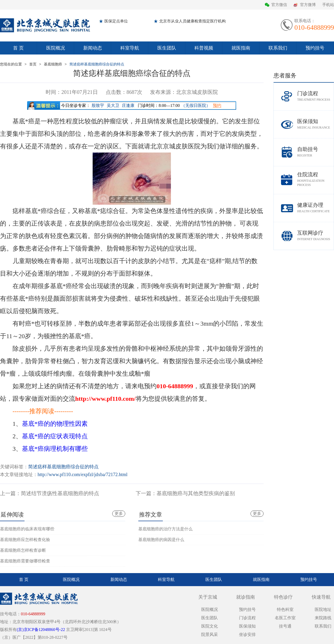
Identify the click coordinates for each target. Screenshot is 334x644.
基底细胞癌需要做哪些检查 (25, 561)
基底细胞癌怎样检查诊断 (23, 550)
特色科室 (285, 609)
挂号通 (285, 626)
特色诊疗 (283, 597)
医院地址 (323, 609)
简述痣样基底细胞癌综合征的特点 (97, 64)
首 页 (18, 48)
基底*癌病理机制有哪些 (55, 449)
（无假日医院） (196, 105)
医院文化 (210, 626)
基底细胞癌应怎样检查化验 (25, 540)
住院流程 (315, 179)
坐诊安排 (247, 634)
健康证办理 (315, 208)
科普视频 (204, 48)
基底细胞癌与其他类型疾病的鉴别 (196, 493)
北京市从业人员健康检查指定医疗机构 (192, 21)
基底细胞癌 (53, 64)
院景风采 (210, 634)
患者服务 (285, 75)
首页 (33, 64)
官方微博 (308, 5)
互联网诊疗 (315, 236)
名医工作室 (285, 618)
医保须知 (315, 124)
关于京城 (208, 597)
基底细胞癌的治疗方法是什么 (165, 529)
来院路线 (323, 618)
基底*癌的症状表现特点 (55, 436)
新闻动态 (93, 48)
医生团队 (167, 48)
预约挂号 (315, 48)
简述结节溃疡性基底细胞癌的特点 (60, 493)
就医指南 (241, 48)
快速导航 (321, 597)
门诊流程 (315, 96)
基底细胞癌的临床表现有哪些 (27, 529)
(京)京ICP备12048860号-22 (41, 630)
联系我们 (278, 48)
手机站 (328, 5)
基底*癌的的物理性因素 (55, 424)
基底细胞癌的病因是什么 (161, 540)
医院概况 (56, 48)
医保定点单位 (116, 21)
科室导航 (130, 48)
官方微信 (279, 5)
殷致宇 (98, 105)
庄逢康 (128, 105)
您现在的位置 (11, 64)
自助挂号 (315, 152)
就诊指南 (246, 597)
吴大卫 (113, 105)
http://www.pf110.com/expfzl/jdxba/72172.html (83, 475)
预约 (217, 105)
